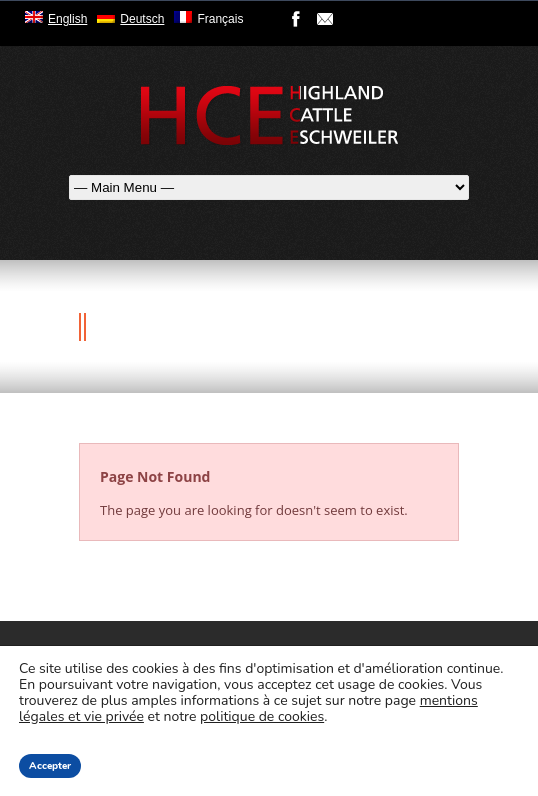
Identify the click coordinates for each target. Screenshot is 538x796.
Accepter (50, 766)
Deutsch (142, 19)
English (67, 19)
